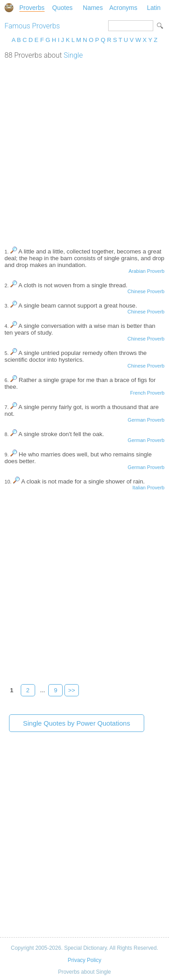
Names (93, 8)
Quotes (62, 8)
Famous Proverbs (32, 26)
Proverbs (32, 8)
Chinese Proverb (146, 291)
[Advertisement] (84, 149)
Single (73, 55)
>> (72, 690)
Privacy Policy (84, 960)
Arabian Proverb (146, 271)
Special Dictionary (9, 8)
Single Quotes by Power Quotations (77, 723)
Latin (154, 8)
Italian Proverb (148, 488)
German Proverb (146, 420)
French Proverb (147, 393)
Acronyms (123, 8)
